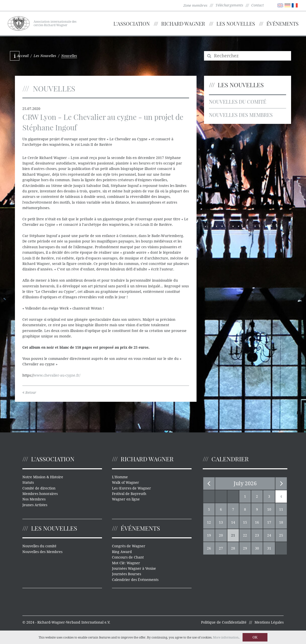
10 (269, 509)
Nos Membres (34, 499)
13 (221, 522)
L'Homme (120, 477)
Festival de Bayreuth (129, 494)
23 (257, 535)
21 (233, 535)
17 (269, 522)
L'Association (132, 24)
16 (257, 522)
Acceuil (23, 56)
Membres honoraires (40, 494)
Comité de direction (39, 488)
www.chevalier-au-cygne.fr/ (57, 375)
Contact (257, 5)
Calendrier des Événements (135, 580)
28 (233, 548)
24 (269, 535)
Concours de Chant (128, 557)
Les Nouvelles (236, 24)
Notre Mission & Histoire (43, 477)
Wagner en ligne (126, 499)
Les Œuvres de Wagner (131, 488)
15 (245, 522)
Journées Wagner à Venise (134, 568)
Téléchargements (229, 5)
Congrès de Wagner (129, 546)
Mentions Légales (269, 622)
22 (245, 535)
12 (209, 522)
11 (281, 509)
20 (221, 535)
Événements (282, 24)
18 (281, 522)
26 (209, 548)
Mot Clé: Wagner (126, 563)
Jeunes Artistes (35, 505)
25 (281, 535)
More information (226, 638)
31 (269, 548)
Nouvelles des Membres (241, 115)
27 (221, 548)
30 (257, 548)
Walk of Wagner (126, 483)
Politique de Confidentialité (224, 622)
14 (233, 522)
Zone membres (195, 5)
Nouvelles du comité (238, 102)
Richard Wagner (183, 24)
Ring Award (122, 552)
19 (209, 535)
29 (245, 548)
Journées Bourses (127, 574)
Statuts (28, 483)
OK (255, 637)
